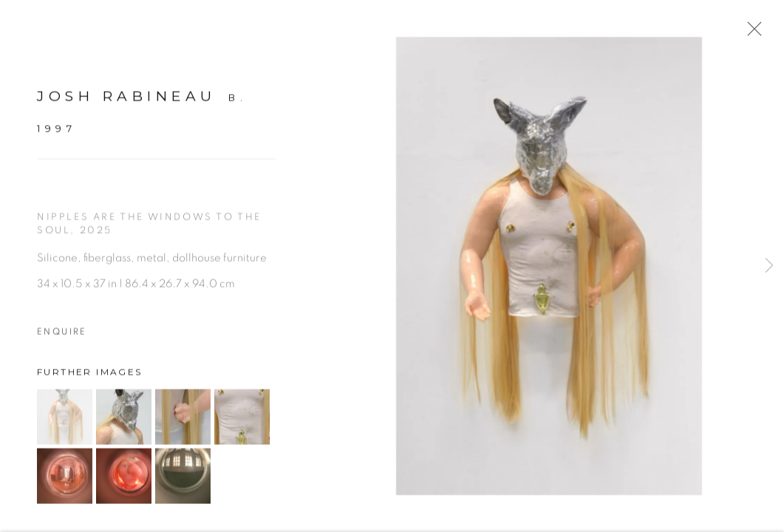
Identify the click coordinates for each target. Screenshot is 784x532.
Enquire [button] (62, 338)
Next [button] (769, 266)
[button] (65, 424)
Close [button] (756, 33)
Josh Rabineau (127, 103)
